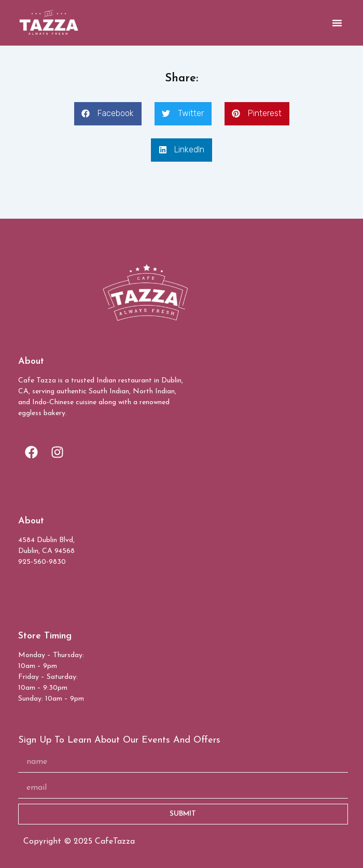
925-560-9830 (42, 562)
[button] (337, 23)
